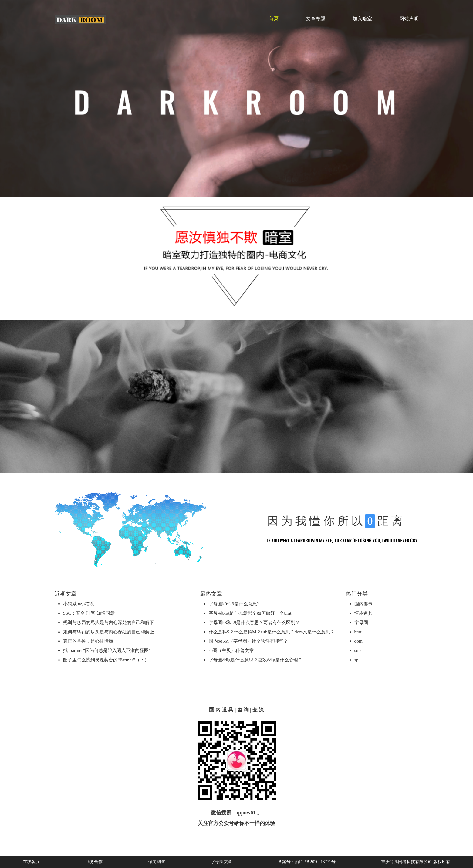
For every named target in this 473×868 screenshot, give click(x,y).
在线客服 (31, 862)
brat (358, 632)
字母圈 (361, 622)
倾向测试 (157, 862)
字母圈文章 (221, 862)
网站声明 (409, 19)
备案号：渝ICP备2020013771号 (307, 862)
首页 (274, 18)
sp (356, 660)
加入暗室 (362, 19)
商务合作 (94, 862)
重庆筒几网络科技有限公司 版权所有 (416, 862)
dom (358, 641)
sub (358, 650)
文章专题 (316, 19)
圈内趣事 (363, 604)
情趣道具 (363, 613)
